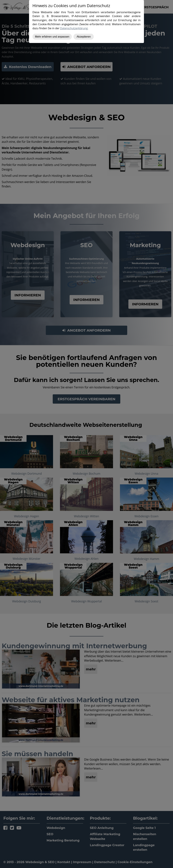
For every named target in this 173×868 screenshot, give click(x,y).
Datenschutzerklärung (74, 28)
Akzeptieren (84, 37)
